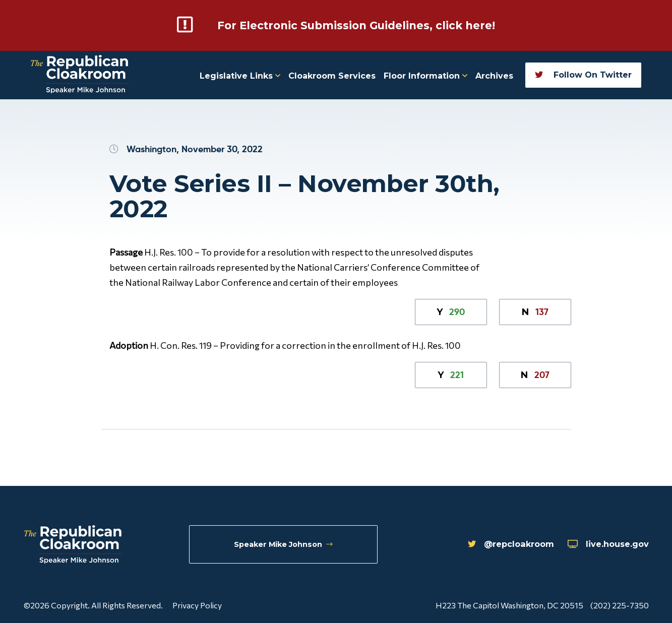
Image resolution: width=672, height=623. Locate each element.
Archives (494, 75)
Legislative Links (240, 75)
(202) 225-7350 (620, 605)
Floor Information (425, 75)
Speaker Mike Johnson (285, 545)
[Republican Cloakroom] (80, 75)
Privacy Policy (197, 605)
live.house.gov (604, 545)
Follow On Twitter (583, 74)
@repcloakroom (495, 545)
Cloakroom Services (332, 75)
